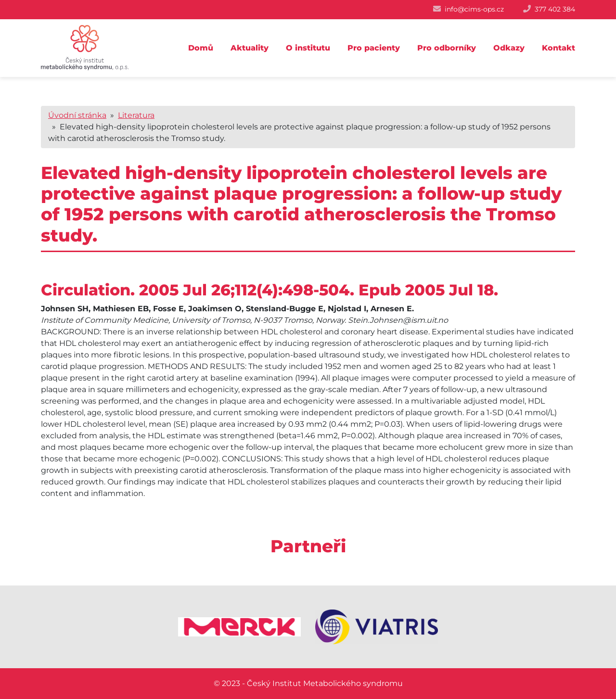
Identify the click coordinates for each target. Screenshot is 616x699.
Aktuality (250, 48)
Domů (201, 48)
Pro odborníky (447, 48)
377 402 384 (555, 9)
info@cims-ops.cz (474, 9)
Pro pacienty (374, 48)
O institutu (308, 48)
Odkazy (509, 48)
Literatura (136, 115)
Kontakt (558, 48)
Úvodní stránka (77, 115)
